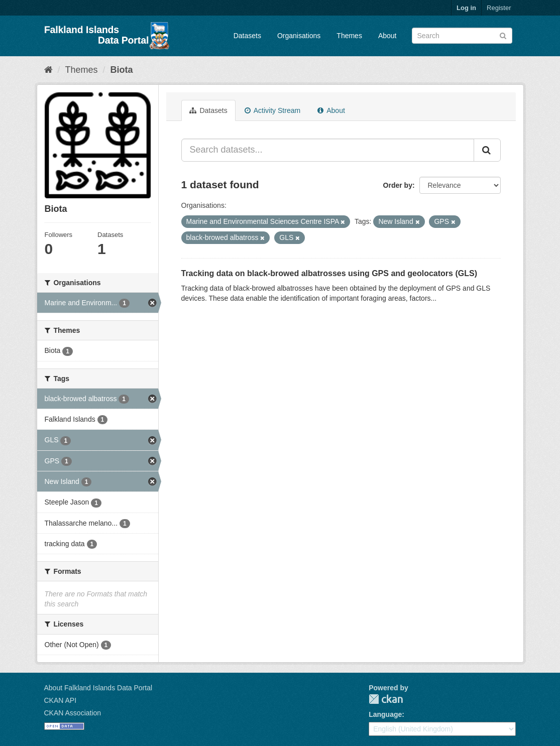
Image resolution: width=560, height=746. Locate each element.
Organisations (299, 36)
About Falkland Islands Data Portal (98, 688)
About (387, 36)
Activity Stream (272, 110)
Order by (398, 185)
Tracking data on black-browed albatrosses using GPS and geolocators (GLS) (329, 273)
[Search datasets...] (328, 150)
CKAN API (61, 700)
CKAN (386, 699)
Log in (466, 8)
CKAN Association (73, 713)
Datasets (247, 36)
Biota (122, 70)
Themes (349, 36)
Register (499, 8)
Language (385, 714)
